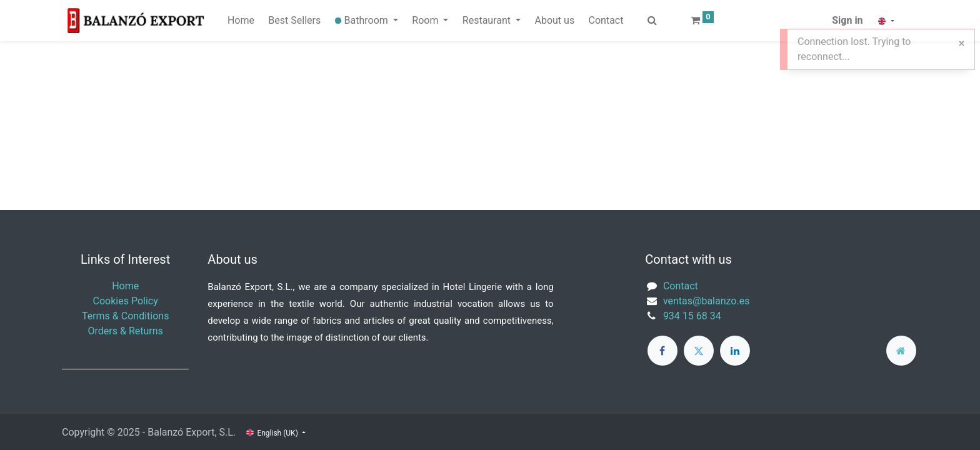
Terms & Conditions (126, 316)
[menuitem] (241, 21)
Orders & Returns (126, 331)
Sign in (847, 20)
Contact (681, 286)
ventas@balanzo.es (707, 301)
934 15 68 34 (692, 316)
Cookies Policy (126, 301)
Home (125, 286)
